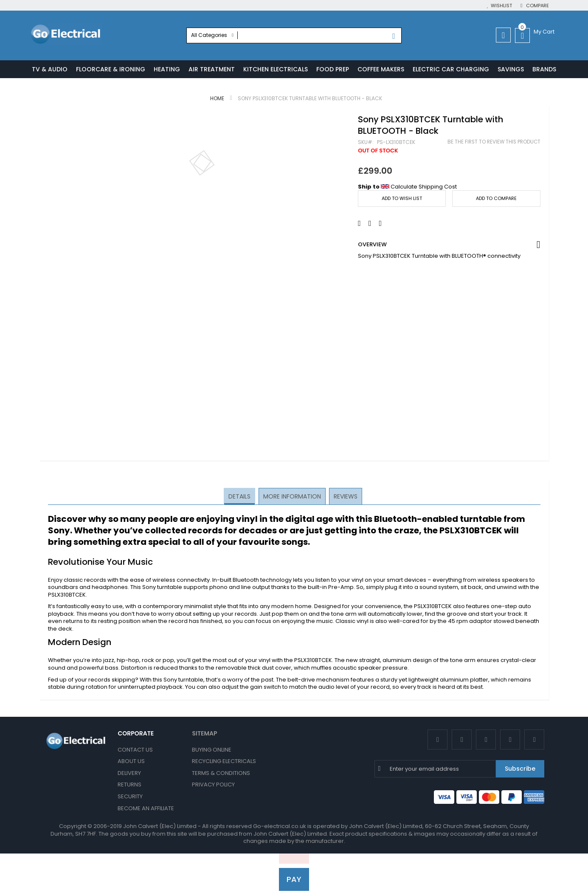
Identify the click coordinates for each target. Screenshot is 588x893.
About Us (131, 761)
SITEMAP (204, 733)
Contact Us (135, 750)
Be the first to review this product (494, 142)
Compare (537, 6)
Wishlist (501, 6)
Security (130, 796)
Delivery (129, 773)
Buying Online (212, 750)
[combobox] (294, 35)
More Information (292, 496)
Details (240, 496)
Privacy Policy (213, 785)
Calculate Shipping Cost (424, 187)
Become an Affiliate (146, 808)
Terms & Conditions (221, 773)
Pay (294, 879)
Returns (129, 785)
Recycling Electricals (224, 761)
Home (217, 99)
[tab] (240, 497)
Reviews (345, 496)
